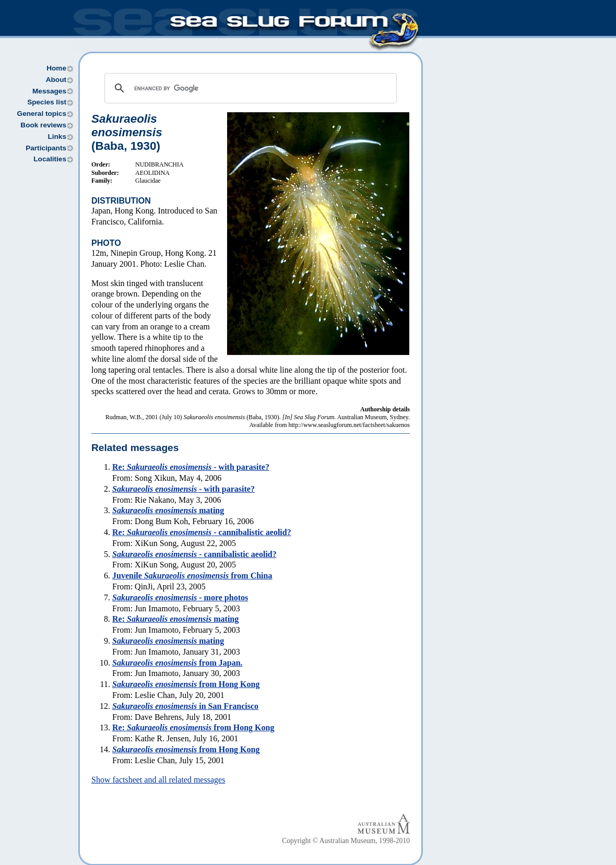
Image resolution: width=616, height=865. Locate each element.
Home (56, 68)
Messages (49, 91)
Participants (46, 148)
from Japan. (177, 663)
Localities (50, 159)
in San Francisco (185, 706)
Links (57, 137)
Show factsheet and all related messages (158, 780)
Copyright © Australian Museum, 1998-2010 (346, 841)
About (56, 80)
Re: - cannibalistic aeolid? (202, 532)
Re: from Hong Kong (193, 727)
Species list (47, 102)
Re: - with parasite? (191, 467)
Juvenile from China (192, 576)
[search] (249, 88)
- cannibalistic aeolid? (194, 554)
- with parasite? (183, 489)
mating (168, 510)
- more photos (180, 597)
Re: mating (175, 619)
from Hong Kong (186, 684)
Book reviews (43, 125)
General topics (42, 114)
